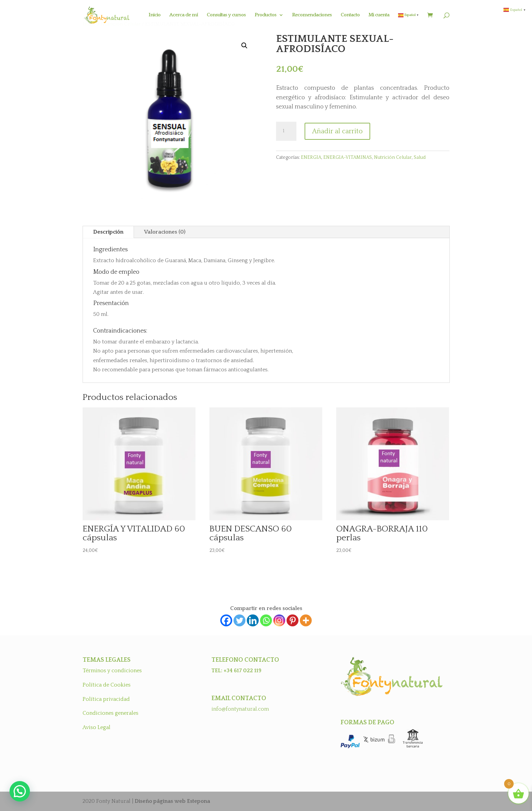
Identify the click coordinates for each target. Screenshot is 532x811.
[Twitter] (239, 620)
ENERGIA (311, 157)
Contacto (350, 15)
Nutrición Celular (393, 157)
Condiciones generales (110, 713)
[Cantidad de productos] (286, 131)
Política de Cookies (107, 685)
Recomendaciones (312, 15)
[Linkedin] (253, 620)
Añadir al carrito (337, 131)
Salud (420, 157)
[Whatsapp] (266, 620)
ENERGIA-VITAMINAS (348, 157)
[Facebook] (226, 620)
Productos (265, 15)
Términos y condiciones (112, 671)
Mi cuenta (379, 15)
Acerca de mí (184, 15)
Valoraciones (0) (165, 232)
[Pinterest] (293, 620)
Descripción (108, 232)
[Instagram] (279, 620)
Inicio (155, 15)
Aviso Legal (97, 727)
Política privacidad (106, 699)
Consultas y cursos (226, 15)
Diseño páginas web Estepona (172, 801)
